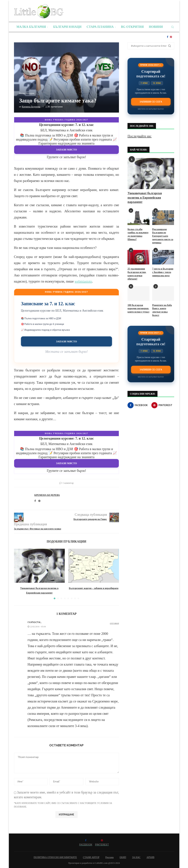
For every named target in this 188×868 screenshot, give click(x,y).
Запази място (67, 150)
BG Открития (132, 27)
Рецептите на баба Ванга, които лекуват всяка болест (162, 310)
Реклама (110, 857)
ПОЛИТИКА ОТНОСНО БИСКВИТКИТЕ (55, 857)
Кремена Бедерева (31, 107)
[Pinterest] (171, 37)
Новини (156, 27)
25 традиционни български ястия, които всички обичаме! (137, 274)
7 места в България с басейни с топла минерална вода (163, 272)
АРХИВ (150, 857)
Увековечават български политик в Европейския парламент (145, 197)
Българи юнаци (67, 27)
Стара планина (100, 27)
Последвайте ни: (140, 136)
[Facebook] (168, 37)
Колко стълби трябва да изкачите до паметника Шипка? (138, 234)
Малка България (31, 27)
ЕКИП (123, 857)
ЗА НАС (136, 857)
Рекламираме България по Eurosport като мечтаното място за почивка (163, 236)
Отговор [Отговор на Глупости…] (115, 623)
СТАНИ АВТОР (91, 857)
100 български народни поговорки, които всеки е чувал (138, 308)
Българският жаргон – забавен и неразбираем (94, 588)
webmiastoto (83, 281)
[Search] (172, 27)
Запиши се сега (151, 102)
